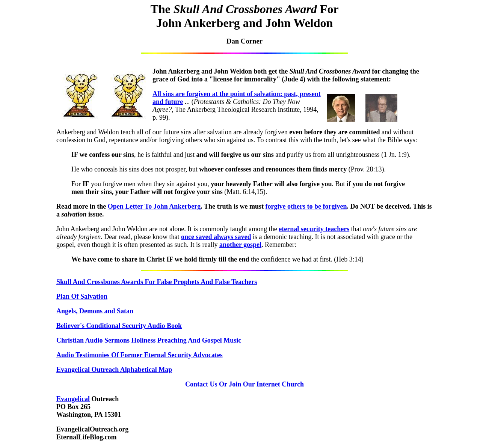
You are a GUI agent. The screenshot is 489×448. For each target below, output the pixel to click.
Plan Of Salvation (82, 296)
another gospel (240, 245)
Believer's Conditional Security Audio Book (119, 326)
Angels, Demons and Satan (95, 311)
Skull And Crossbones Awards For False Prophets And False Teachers (157, 282)
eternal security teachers (314, 229)
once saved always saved (216, 237)
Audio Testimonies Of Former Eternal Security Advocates (140, 355)
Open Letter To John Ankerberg (154, 206)
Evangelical (73, 399)
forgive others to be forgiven (306, 206)
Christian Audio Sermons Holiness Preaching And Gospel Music (149, 340)
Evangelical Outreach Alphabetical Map (114, 370)
